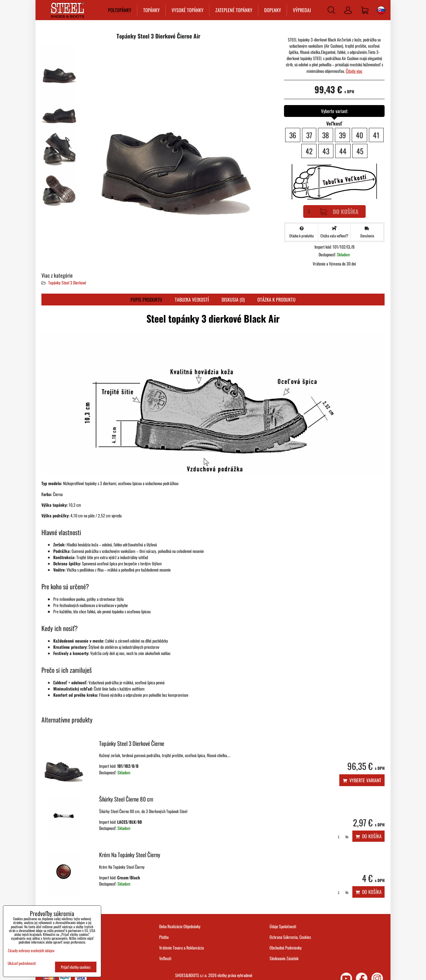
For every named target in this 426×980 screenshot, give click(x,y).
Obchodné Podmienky (286, 948)
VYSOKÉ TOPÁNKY (188, 10)
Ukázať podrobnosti (22, 963)
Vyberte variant (362, 780)
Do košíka (339, 211)
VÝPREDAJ (302, 10)
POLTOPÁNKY (120, 10)
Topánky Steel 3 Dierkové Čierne (132, 743)
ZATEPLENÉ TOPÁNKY (234, 10)
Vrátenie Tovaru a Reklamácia (181, 948)
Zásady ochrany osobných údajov (31, 950)
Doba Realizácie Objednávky (180, 926)
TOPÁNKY (151, 10)
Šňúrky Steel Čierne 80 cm (126, 799)
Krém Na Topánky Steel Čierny (130, 855)
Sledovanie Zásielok (284, 958)
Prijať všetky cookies (76, 967)
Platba (164, 937)
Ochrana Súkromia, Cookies (290, 937)
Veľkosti (165, 958)
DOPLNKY (273, 10)
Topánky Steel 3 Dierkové (67, 283)
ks (341, 837)
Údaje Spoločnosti (283, 926)
